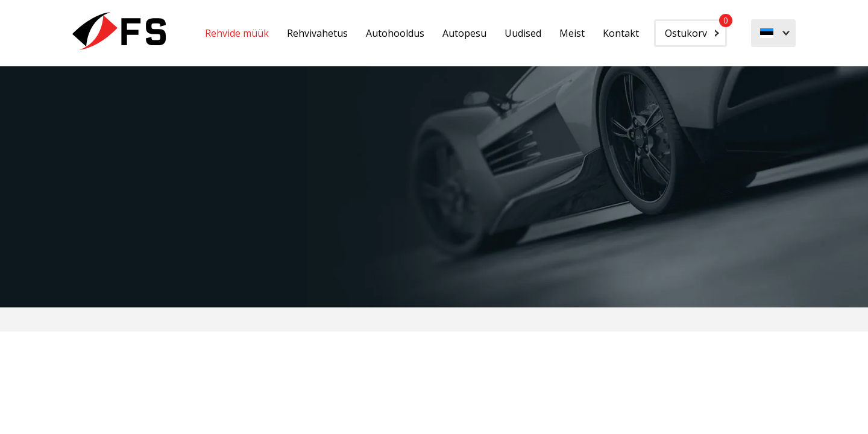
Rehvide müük (237, 33)
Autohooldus (395, 33)
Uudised (523, 33)
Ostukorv (696, 30)
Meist (572, 33)
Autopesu (464, 33)
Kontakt (621, 33)
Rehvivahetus (317, 33)
